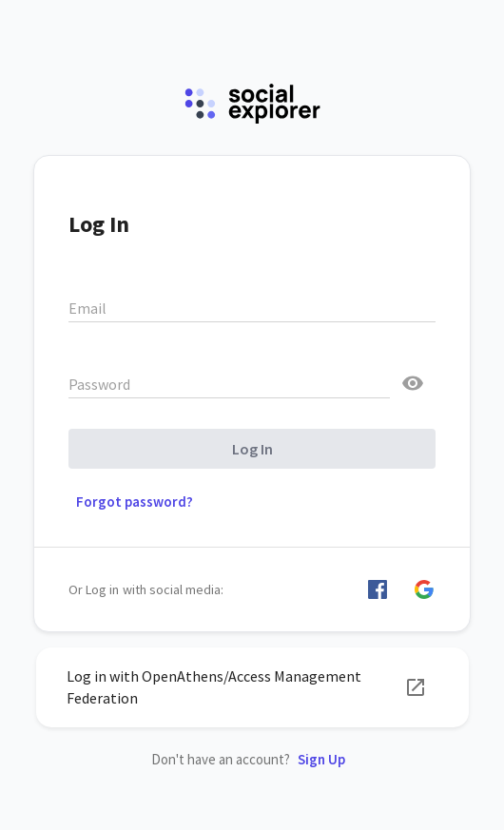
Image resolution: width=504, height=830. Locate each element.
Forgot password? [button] (135, 502)
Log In (252, 449)
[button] (378, 589)
